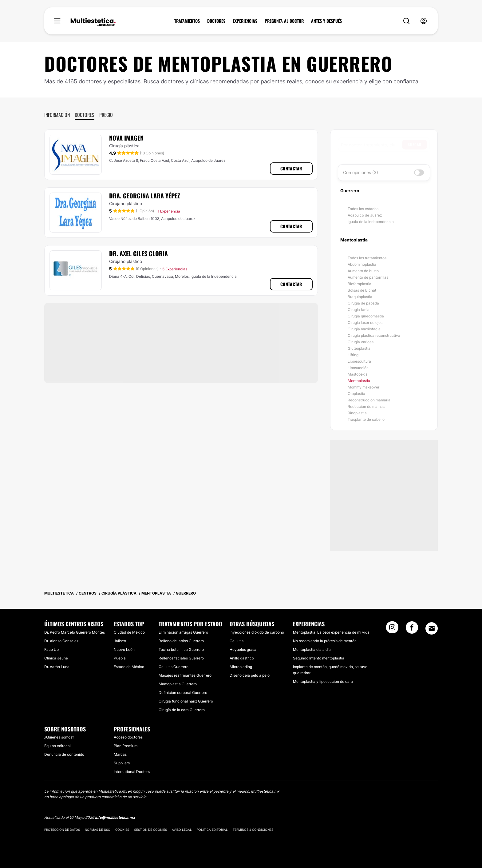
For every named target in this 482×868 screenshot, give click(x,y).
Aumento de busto (363, 271)
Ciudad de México (129, 632)
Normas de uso (98, 830)
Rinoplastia (357, 413)
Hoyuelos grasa (243, 649)
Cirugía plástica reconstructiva (374, 335)
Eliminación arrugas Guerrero (183, 632)
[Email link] (432, 628)
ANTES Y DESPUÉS (326, 21)
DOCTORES (216, 21)
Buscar (415, 144)
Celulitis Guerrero (174, 667)
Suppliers (122, 763)
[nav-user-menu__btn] (424, 21)
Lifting (353, 355)
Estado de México (129, 667)
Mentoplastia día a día (312, 649)
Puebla (120, 658)
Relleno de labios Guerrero (181, 641)
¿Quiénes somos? (59, 737)
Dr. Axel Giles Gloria (138, 253)
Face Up (51, 649)
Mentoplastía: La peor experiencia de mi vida (331, 632)
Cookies (122, 830)
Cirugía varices (361, 342)
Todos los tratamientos (367, 258)
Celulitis (237, 641)
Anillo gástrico (242, 658)
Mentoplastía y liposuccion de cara (323, 681)
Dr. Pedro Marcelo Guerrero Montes (75, 632)
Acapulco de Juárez (365, 215)
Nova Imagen (126, 138)
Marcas (120, 754)
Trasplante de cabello (366, 419)
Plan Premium (126, 746)
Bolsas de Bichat (362, 290)
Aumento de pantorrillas (368, 277)
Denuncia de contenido (64, 754)
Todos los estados (363, 209)
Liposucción (358, 368)
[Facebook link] (412, 629)
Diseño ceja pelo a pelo (250, 675)
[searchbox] (371, 145)
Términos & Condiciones (253, 830)
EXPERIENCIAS (245, 21)
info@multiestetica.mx (115, 817)
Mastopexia (358, 374)
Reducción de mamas (366, 406)
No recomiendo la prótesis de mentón (325, 641)
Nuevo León (124, 649)
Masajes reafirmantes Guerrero (185, 675)
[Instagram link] (392, 629)
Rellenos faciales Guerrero (181, 658)
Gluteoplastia (359, 348)
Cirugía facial (359, 310)
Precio (106, 115)
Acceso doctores (128, 737)
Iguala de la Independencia (371, 222)
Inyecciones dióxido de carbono (257, 632)
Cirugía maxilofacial (365, 329)
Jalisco (120, 641)
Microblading (241, 667)
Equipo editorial (57, 746)
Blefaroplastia (360, 284)
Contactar (291, 168)
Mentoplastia (359, 381)
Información (57, 115)
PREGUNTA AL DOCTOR (284, 21)
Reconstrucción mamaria (369, 400)
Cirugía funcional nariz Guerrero (186, 701)
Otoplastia (356, 394)
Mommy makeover (363, 387)
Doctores (85, 115)
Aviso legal (182, 830)
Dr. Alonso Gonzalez (61, 641)
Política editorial (212, 830)
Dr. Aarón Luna (57, 667)
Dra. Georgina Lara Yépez (145, 196)
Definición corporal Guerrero (183, 693)
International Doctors (132, 772)
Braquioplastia (360, 297)
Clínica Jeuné (56, 658)
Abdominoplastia (362, 264)
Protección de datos (62, 830)
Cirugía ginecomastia (366, 316)
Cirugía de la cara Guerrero (182, 710)
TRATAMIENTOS (187, 21)
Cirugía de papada (363, 303)
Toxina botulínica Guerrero (181, 649)
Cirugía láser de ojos (365, 323)
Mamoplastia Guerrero (178, 684)
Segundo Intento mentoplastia (319, 658)
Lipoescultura (359, 361)
